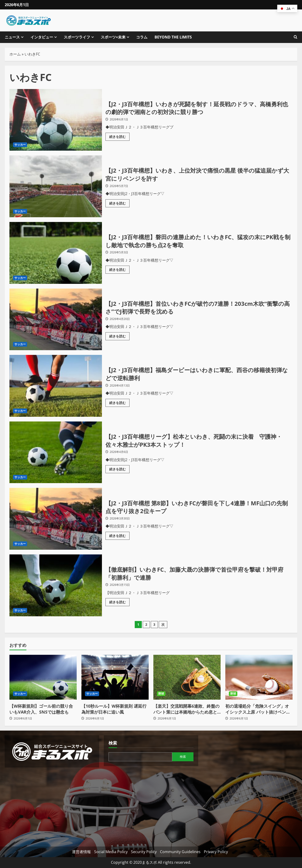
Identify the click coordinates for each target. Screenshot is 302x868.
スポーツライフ (77, 37)
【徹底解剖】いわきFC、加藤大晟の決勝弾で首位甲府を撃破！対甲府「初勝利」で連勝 (56, 585)
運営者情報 (81, 852)
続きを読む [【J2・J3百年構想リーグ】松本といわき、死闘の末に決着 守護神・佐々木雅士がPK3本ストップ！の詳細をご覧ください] (119, 468)
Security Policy (144, 852)
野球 (161, 694)
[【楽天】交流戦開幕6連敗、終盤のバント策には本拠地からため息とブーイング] (187, 677)
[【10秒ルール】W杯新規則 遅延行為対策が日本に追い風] (115, 677)
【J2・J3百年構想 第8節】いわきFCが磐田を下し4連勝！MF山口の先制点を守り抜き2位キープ (56, 519)
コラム (142, 37)
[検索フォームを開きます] (296, 37)
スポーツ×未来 (113, 37)
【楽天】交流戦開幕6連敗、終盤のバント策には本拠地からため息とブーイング (186, 709)
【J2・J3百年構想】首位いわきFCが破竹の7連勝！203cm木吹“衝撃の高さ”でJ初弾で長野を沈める (56, 319)
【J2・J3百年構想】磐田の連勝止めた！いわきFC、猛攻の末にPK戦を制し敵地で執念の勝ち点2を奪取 (56, 253)
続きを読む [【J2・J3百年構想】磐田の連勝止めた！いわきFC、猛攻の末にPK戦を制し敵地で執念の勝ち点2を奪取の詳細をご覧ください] (119, 269)
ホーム (15, 54)
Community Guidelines (180, 852)
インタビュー (42, 37)
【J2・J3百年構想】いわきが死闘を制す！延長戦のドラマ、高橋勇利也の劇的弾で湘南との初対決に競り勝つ (56, 120)
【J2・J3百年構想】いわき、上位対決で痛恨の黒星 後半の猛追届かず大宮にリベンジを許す (56, 186)
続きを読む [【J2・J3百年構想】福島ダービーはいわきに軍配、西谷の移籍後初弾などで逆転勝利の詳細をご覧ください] (119, 402)
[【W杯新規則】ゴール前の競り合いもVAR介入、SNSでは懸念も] (43, 677)
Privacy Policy (216, 852)
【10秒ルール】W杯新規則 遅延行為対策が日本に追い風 (114, 709)
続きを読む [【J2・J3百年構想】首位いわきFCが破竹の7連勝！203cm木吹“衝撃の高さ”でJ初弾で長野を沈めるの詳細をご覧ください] (119, 335)
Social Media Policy (111, 852)
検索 (113, 743)
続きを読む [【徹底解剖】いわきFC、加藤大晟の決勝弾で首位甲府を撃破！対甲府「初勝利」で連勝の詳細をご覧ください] (119, 601)
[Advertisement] (52, 805)
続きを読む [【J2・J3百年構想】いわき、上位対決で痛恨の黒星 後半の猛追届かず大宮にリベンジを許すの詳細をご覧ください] (119, 202)
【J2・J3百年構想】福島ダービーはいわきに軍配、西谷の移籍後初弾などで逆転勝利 (56, 386)
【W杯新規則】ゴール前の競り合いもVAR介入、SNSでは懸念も (41, 709)
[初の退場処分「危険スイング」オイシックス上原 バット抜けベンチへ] (259, 677)
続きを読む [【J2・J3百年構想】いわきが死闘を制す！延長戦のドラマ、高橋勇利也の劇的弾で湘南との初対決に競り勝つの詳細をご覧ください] (119, 136)
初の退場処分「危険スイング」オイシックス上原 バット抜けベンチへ (258, 709)
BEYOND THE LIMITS (173, 37)
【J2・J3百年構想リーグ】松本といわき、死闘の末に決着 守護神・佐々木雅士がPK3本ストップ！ (56, 452)
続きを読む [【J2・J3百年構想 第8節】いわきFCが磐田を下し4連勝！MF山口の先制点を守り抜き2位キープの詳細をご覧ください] (119, 535)
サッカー (20, 145)
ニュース (12, 37)
